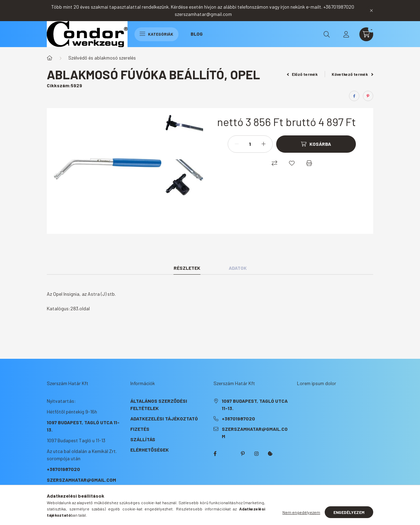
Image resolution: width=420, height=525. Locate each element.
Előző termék (303, 74)
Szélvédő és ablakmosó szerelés (102, 58)
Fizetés (140, 429)
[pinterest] (368, 96)
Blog (197, 34)
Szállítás (143, 439)
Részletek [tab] (187, 268)
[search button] (327, 34)
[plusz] (264, 144)
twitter (229, 454)
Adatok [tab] (238, 268)
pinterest (243, 454)
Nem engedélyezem (301, 512)
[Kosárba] (316, 144)
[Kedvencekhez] (292, 163)
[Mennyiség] (250, 144)
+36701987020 (63, 469)
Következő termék (352, 74)
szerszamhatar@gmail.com (81, 480)
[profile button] (346, 34)
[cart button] (366, 34)
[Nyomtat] (309, 163)
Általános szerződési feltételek (159, 404)
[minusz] (237, 144)
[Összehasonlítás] (274, 163)
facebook (215, 454)
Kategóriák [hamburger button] (156, 34)
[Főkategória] (50, 58)
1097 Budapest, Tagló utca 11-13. (255, 404)
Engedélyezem (349, 512)
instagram (256, 454)
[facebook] (354, 96)
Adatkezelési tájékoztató (164, 419)
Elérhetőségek (150, 450)
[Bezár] (371, 10)
